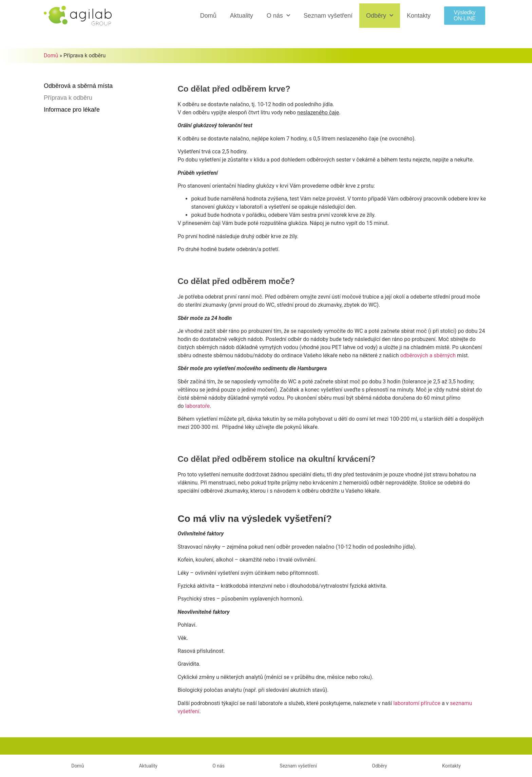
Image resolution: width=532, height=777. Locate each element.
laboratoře (197, 406)
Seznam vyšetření (328, 16)
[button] (465, 15)
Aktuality (242, 16)
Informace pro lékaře (72, 110)
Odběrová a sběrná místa (78, 86)
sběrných (428, 355)
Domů (208, 16)
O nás (278, 16)
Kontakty (419, 16)
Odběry (380, 16)
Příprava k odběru (68, 98)
